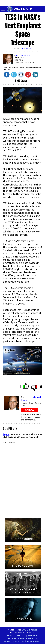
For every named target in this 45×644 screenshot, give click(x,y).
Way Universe (30, 630)
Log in (6, 434)
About (10, 636)
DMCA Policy (34, 641)
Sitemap (32, 636)
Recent (12, 638)
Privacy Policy (27, 638)
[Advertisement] (23, 3)
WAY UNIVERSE (24, 9)
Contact (21, 636)
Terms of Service (14, 641)
